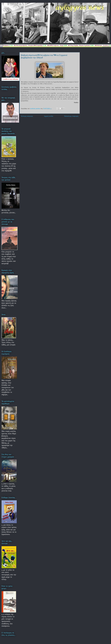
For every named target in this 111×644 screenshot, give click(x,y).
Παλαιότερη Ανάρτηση (71, 116)
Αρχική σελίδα (49, 116)
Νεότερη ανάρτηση (27, 116)
